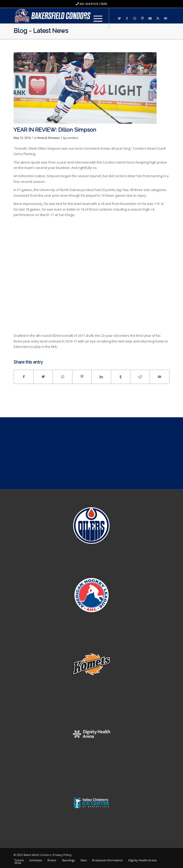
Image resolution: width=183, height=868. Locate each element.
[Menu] (95, 18)
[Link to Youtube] (150, 18)
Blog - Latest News (41, 31)
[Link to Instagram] (135, 18)
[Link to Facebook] (127, 18)
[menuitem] (83, 18)
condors (73, 138)
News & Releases (49, 138)
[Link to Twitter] (119, 18)
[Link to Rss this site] (158, 18)
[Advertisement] (92, 453)
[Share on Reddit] (140, 377)
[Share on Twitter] (43, 377)
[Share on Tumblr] (121, 377)
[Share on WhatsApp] (62, 377)
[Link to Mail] (166, 18)
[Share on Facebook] (24, 377)
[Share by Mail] (160, 377)
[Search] (83, 18)
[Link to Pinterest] (142, 18)
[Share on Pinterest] (82, 377)
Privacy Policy (62, 855)
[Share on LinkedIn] (101, 377)
